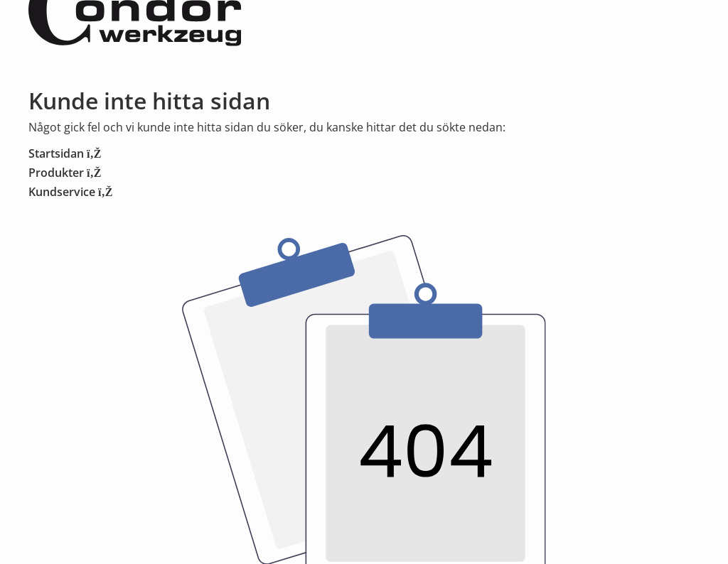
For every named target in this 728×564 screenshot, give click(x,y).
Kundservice (70, 192)
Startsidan (65, 153)
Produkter (65, 173)
